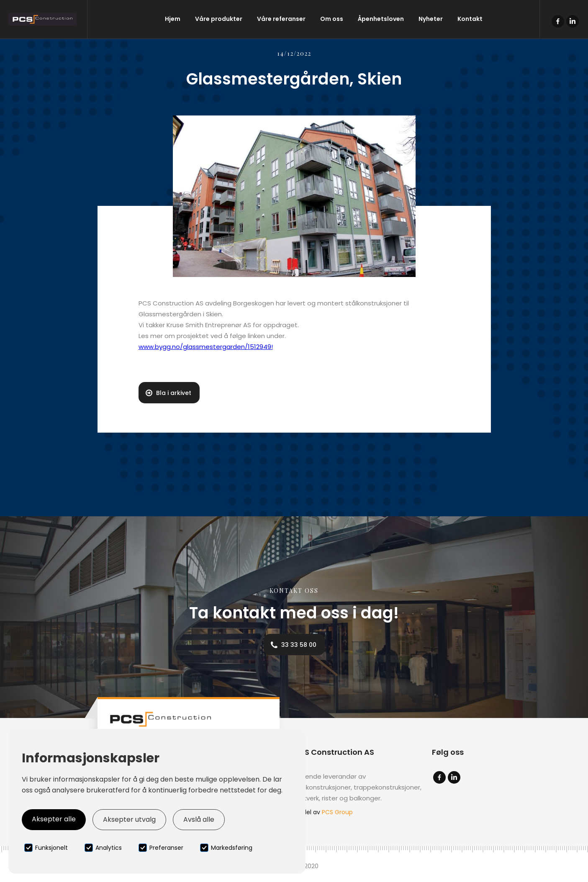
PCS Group (337, 812)
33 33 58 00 (299, 645)
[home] (44, 19)
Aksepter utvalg (129, 819)
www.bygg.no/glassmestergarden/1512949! (206, 347)
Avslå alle (199, 819)
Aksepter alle (54, 819)
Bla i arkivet (174, 393)
